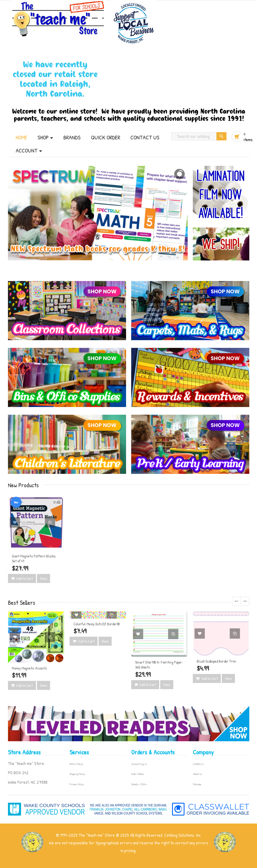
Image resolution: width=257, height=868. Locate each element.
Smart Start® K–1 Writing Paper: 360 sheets (159, 665)
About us (197, 774)
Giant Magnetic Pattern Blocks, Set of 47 (34, 559)
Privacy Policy (77, 784)
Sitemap (197, 784)
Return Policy (76, 764)
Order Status (138, 774)
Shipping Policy (77, 774)
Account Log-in (139, 764)
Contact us (198, 764)
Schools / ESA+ (139, 784)
